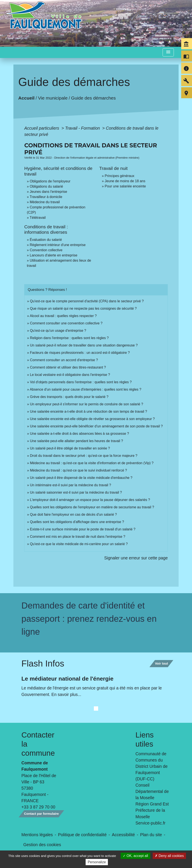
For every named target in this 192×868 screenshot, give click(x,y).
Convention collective (46, 250)
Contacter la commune (38, 744)
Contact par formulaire (41, 814)
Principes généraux (119, 176)
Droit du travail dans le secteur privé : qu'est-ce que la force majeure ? (84, 456)
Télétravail (38, 218)
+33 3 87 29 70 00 (38, 807)
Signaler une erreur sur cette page (136, 558)
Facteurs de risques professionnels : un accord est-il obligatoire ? (80, 353)
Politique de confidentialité (82, 835)
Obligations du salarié (46, 186)
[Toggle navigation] (168, 52)
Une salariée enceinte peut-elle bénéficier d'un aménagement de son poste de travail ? (96, 426)
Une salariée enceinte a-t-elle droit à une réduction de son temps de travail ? (89, 411)
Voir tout (161, 663)
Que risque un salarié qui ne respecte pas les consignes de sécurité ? (84, 308)
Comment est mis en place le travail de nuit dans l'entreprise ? (78, 537)
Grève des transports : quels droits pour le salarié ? (69, 397)
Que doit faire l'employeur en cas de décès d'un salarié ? (74, 515)
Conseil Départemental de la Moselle (152, 791)
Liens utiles (145, 739)
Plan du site (151, 835)
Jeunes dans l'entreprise (49, 192)
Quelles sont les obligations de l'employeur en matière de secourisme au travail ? (92, 507)
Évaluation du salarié (46, 240)
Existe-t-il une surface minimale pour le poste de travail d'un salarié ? (83, 529)
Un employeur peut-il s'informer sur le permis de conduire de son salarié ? (87, 404)
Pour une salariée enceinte (125, 186)
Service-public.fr (151, 823)
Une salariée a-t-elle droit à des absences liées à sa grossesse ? (80, 434)
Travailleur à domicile (46, 197)
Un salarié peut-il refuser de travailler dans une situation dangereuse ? (84, 345)
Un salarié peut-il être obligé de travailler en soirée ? (70, 448)
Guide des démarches (94, 98)
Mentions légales (37, 835)
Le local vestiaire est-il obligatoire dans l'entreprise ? (70, 375)
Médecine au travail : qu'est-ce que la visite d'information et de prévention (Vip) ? (92, 463)
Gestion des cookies (42, 845)
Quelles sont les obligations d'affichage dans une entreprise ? (77, 522)
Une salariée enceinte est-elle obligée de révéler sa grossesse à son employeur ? (92, 419)
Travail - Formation (83, 128)
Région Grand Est (152, 804)
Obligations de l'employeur (50, 181)
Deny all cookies (169, 856)
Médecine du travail (45, 202)
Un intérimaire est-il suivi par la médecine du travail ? (71, 485)
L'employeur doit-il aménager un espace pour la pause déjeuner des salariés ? (90, 500)
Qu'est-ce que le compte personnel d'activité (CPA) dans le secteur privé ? (87, 301)
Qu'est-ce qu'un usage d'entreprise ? (58, 331)
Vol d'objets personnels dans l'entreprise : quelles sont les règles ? (81, 382)
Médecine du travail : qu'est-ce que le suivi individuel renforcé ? (79, 470)
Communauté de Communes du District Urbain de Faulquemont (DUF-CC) (152, 766)
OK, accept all (135, 856)
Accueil (26, 98)
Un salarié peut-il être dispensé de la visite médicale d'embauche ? (81, 478)
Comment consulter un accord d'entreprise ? (64, 360)
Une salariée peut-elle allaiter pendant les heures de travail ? (77, 441)
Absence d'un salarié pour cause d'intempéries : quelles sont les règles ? (86, 389)
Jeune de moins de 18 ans (125, 181)
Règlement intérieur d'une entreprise (58, 245)
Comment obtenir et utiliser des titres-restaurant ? (68, 367)
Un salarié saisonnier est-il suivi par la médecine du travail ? (76, 492)
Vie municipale (53, 98)
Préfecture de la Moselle (150, 813)
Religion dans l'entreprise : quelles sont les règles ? (69, 338)
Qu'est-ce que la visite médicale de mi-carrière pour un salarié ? (79, 544)
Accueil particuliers (42, 128)
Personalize (97, 862)
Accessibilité (123, 835)
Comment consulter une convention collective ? (66, 323)
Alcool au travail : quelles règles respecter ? (63, 316)
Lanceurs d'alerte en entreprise (54, 255)
